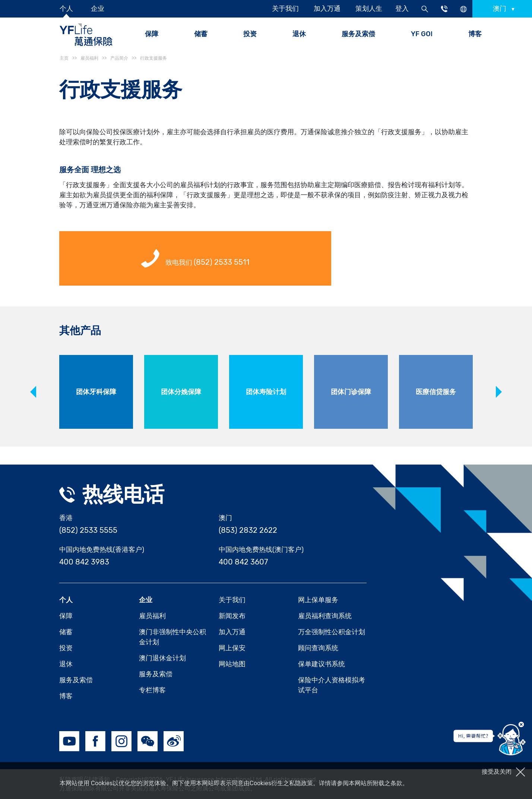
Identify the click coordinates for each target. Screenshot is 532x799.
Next (499, 392)
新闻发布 (232, 616)
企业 (98, 9)
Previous (33, 392)
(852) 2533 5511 (222, 262)
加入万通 (327, 9)
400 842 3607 (243, 562)
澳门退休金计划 (162, 658)
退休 (66, 664)
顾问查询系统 (318, 648)
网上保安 (232, 648)
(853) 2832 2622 (248, 530)
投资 (250, 34)
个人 (66, 9)
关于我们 (285, 9)
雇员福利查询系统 (325, 616)
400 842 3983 (84, 562)
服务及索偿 (358, 34)
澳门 (500, 9)
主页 (64, 58)
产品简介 (119, 58)
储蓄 (66, 632)
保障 (66, 616)
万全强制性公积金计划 (332, 632)
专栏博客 (152, 690)
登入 (402, 9)
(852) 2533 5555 (88, 530)
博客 (475, 34)
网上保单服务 (318, 600)
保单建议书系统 (322, 664)
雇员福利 (152, 616)
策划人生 (369, 9)
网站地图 (232, 664)
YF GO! (422, 34)
